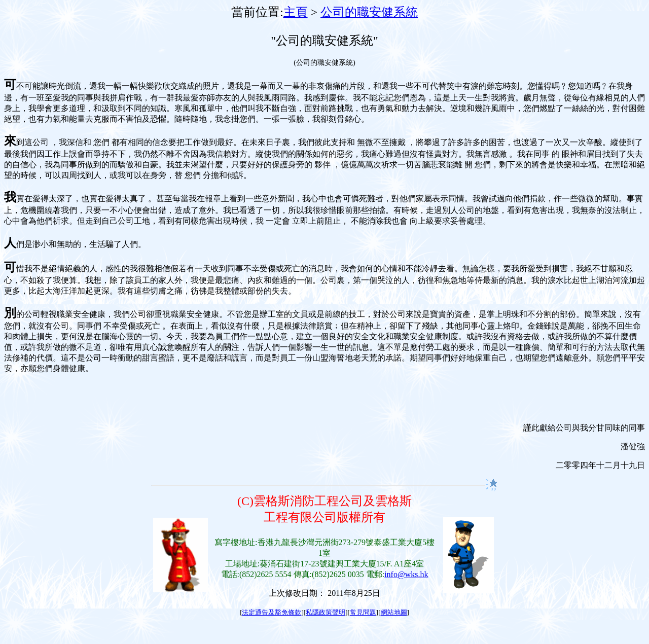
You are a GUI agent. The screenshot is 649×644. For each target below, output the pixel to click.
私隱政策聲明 (326, 612)
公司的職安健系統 (369, 12)
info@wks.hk (406, 574)
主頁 (296, 12)
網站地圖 (394, 612)
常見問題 (363, 612)
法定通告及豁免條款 (272, 612)
